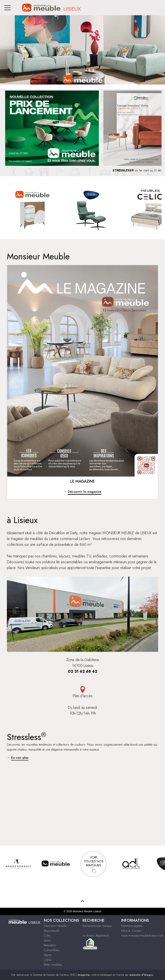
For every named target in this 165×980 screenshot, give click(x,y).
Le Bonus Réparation (96, 935)
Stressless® (51, 931)
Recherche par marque (97, 926)
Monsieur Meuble (55, 926)
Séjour (48, 955)
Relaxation (50, 945)
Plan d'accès (82, 692)
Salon (47, 940)
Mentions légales (132, 926)
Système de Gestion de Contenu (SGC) (61, 975)
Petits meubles (53, 965)
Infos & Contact (131, 931)
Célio (47, 935)
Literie (48, 960)
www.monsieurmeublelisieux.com (142, 935)
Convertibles (52, 950)
